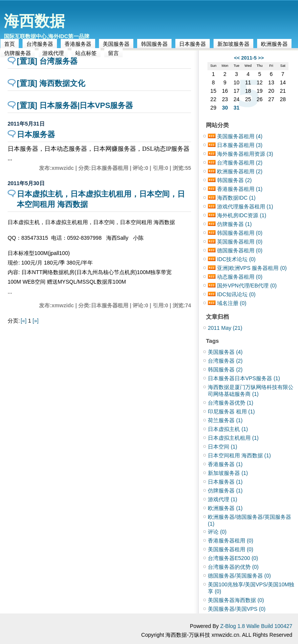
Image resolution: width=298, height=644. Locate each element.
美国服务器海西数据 (236, 600)
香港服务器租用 (240, 189)
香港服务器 (78, 44)
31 (236, 108)
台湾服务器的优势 (233, 567)
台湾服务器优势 (231, 403)
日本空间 (223, 447)
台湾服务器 (40, 44)
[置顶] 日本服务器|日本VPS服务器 (75, 105)
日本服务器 (193, 44)
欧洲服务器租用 (240, 171)
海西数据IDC (236, 198)
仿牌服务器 (234, 224)
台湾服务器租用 (240, 163)
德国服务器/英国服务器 (239, 576)
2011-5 (249, 58)
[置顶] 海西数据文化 (51, 83)
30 (225, 108)
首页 (10, 44)
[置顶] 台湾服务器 (47, 61)
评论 (217, 532)
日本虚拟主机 (228, 429)
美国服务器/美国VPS (237, 609)
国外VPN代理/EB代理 (247, 286)
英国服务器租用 (240, 242)
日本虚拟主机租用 (233, 438)
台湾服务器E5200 (233, 558)
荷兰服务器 (225, 420)
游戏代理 (223, 499)
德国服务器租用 (240, 250)
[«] (24, 321)
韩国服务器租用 (240, 233)
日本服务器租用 (240, 145)
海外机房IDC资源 (242, 215)
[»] (36, 321)
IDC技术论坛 (236, 259)
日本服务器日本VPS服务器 (244, 378)
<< (237, 58)
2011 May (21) (225, 328)
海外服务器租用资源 (245, 154)
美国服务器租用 (240, 136)
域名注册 (232, 303)
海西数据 (34, 21)
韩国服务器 (154, 44)
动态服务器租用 (240, 277)
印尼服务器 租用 (231, 412)
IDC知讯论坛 (236, 294)
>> (261, 58)
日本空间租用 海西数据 (239, 455)
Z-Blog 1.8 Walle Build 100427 (256, 626)
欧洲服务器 (274, 44)
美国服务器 (116, 44)
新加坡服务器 (233, 44)
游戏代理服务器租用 (245, 207)
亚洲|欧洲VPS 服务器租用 (252, 268)
